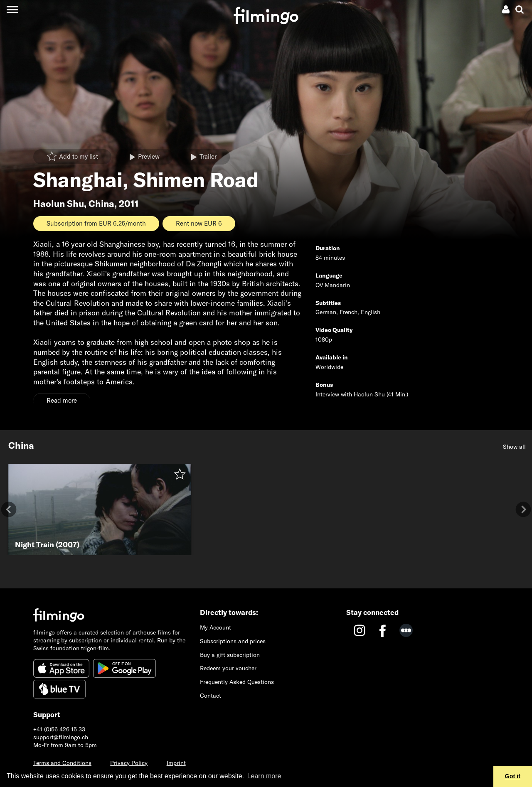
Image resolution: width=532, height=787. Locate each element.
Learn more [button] (264, 776)
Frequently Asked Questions (237, 682)
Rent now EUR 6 (199, 223)
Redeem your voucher (228, 668)
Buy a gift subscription (230, 655)
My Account (216, 627)
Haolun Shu (59, 204)
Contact (211, 696)
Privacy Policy (129, 763)
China (101, 204)
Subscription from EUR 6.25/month (96, 223)
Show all (514, 447)
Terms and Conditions (62, 763)
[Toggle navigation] (12, 9)
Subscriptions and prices (233, 641)
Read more (62, 400)
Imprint (176, 763)
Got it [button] (513, 776)
